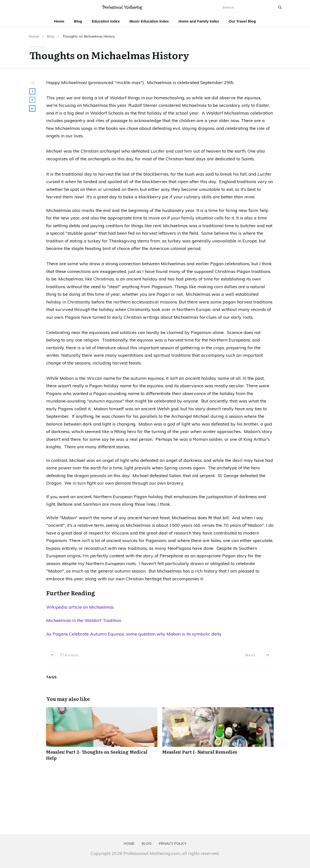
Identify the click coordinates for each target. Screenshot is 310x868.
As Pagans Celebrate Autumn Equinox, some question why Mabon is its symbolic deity (134, 634)
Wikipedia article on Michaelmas (80, 607)
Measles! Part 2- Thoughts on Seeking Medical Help (102, 736)
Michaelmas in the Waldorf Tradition (84, 620)
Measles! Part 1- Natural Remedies (218, 736)
